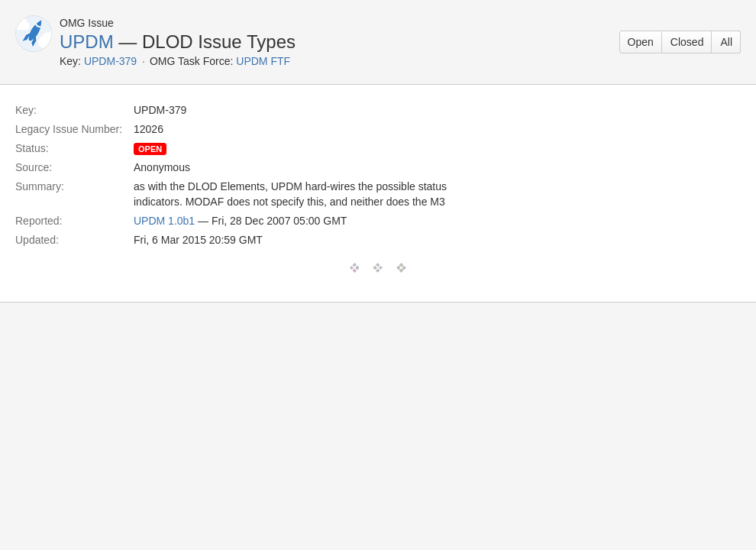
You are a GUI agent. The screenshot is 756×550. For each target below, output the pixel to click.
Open (641, 42)
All (726, 42)
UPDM (87, 42)
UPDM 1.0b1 (164, 221)
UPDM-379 (110, 61)
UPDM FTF (263, 61)
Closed (687, 42)
